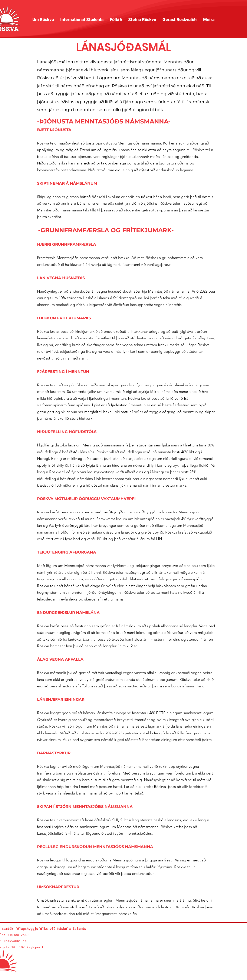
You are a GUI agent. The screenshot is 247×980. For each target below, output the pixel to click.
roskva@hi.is (15, 941)
